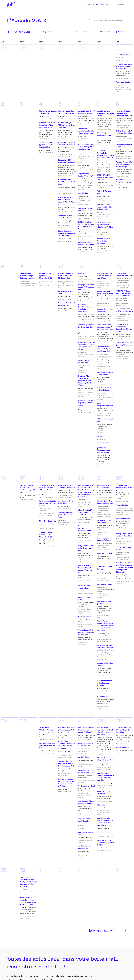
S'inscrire (13, 897)
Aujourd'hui (48, 32)
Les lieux (72, 926)
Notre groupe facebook (112, 926)
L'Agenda (120, 4)
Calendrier (122, 32)
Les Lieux (105, 4)
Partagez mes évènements (115, 943)
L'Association (92, 4)
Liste (114, 32)
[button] (106, 20)
